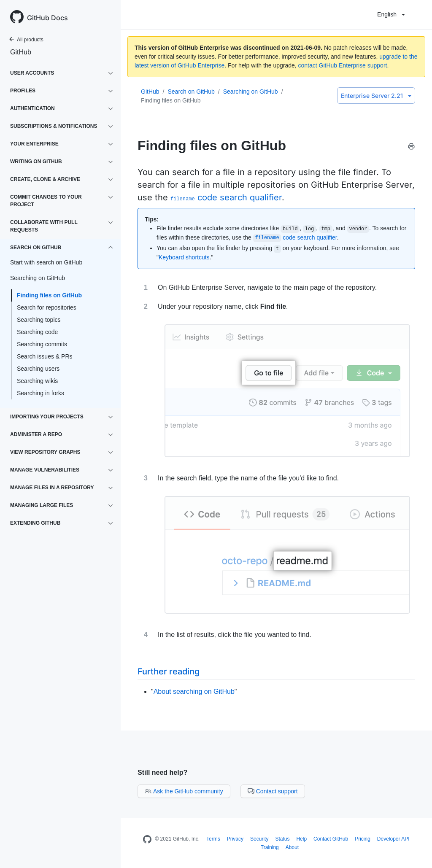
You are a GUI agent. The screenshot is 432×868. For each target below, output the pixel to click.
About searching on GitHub (194, 691)
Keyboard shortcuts (184, 257)
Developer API (393, 839)
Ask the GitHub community (184, 791)
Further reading (169, 671)
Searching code (37, 332)
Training (270, 847)
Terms (213, 839)
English (391, 14)
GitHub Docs (47, 18)
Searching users (38, 369)
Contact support (273, 791)
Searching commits (42, 344)
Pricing (363, 839)
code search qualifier (226, 197)
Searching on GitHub (251, 92)
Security (259, 839)
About (292, 847)
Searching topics (39, 320)
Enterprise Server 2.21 (376, 96)
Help (301, 839)
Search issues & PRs (45, 356)
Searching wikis (37, 381)
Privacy (235, 839)
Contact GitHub (331, 839)
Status (282, 839)
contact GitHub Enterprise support (343, 65)
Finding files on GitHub (49, 295)
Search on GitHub (191, 92)
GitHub (21, 52)
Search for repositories (47, 307)
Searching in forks (40, 393)
